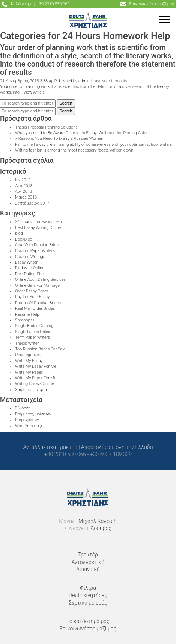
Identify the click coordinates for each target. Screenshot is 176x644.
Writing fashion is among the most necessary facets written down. (75, 150)
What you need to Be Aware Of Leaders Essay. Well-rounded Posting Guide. (82, 133)
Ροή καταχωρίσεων (33, 414)
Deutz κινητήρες (88, 595)
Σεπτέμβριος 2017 (32, 203)
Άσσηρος (101, 528)
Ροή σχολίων (27, 420)
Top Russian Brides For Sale (40, 349)
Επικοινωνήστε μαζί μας (88, 629)
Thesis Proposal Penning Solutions (46, 127)
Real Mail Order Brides (35, 308)
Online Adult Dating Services (40, 280)
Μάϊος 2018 (26, 197)
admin (84, 81)
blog (19, 233)
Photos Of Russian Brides (38, 303)
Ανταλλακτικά (88, 562)
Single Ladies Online (33, 332)
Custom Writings (30, 257)
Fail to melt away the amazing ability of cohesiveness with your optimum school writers (93, 145)
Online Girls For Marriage (37, 286)
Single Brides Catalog (34, 326)
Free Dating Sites (30, 274)
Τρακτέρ (88, 555)
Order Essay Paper (32, 291)
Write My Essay (29, 361)
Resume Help (27, 314)
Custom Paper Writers (35, 251)
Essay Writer (26, 262)
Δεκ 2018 (24, 186)
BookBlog (24, 239)
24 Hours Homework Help (38, 222)
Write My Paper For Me (36, 378)
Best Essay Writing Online (38, 228)
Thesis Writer (27, 343)
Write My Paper (29, 372)
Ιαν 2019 (23, 180)
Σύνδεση (23, 408)
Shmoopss (25, 320)
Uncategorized (28, 355)
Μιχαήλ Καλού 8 (97, 521)
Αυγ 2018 (23, 192)
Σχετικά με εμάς (88, 603)
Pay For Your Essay (32, 297)
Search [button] (66, 103)
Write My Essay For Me (36, 366)
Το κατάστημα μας (88, 621)
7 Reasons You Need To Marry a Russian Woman (59, 139)
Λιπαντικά (88, 569)
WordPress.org (28, 426)
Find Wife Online (30, 268)
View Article (34, 92)
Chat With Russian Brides (38, 245)
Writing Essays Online (35, 384)
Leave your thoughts (109, 81)
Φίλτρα (88, 588)
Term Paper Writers (32, 337)
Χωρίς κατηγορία (31, 390)
